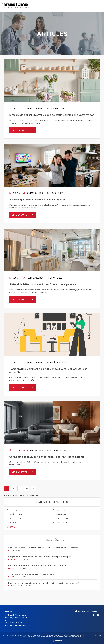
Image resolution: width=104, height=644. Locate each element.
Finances (59, 510)
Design (15, 109)
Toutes (12, 510)
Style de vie (60, 523)
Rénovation (60, 519)
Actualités (14, 523)
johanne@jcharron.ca (22, 625)
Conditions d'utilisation (48, 637)
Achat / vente (15, 519)
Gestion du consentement (70, 637)
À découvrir (14, 515)
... (20, 488)
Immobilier (60, 515)
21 (27, 488)
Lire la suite (20, 130)
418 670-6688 (16, 623)
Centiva (58, 641)
